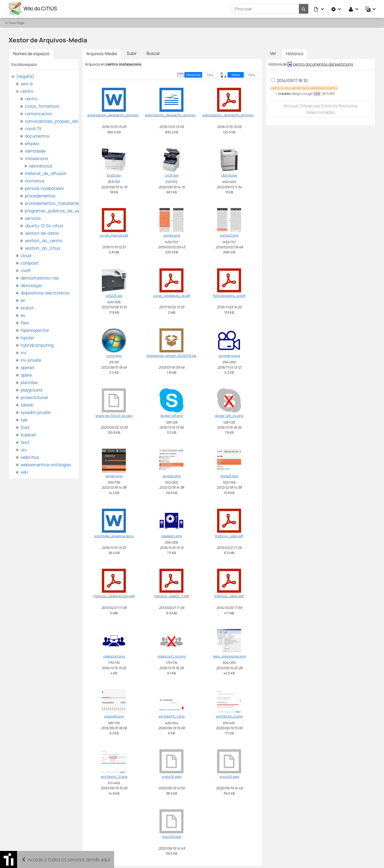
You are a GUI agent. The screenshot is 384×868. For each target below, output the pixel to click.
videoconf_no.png (171, 656)
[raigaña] (25, 76)
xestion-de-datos (42, 233)
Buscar (153, 53)
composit (30, 262)
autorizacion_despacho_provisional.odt (175, 115)
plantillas (29, 382)
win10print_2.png (229, 716)
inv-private (31, 360)
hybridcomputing (37, 345)
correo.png (172, 235)
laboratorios (41, 165)
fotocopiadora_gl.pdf (229, 295)
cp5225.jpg (114, 295)
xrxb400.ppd (172, 776)
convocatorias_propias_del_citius (58, 121)
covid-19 (33, 128)
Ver (273, 53)
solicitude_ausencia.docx (114, 535)
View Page (17, 22)
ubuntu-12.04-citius (44, 225)
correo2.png (229, 235)
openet (27, 367)
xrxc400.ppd (229, 776)
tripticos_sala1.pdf (229, 535)
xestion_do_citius (43, 248)
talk (24, 419)
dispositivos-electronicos (45, 292)
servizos (33, 218)
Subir (132, 53)
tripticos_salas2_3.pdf (172, 596)
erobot (27, 307)
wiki (24, 472)
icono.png (114, 355)
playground (31, 389)
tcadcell (28, 434)
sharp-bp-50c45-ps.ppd (114, 415)
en (23, 300)
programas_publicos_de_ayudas (57, 210)
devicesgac (31, 285)
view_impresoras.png (229, 656)
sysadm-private (35, 412)
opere (26, 375)
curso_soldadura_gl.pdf (172, 295)
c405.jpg (171, 175)
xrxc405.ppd (171, 836)
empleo (32, 143)
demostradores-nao (40, 277)
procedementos (40, 195)
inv (23, 352)
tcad (25, 427)
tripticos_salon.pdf (229, 596)
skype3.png (229, 475)
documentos (37, 136)
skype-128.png (171, 415)
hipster (27, 337)
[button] (319, 9)
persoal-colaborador (44, 188)
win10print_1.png (171, 716)
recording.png (229, 355)
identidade (35, 150)
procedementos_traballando (53, 203)
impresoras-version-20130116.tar (171, 355)
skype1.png (114, 475)
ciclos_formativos (42, 106)
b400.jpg (114, 175)
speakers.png (171, 535)
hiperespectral (35, 330)
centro (27, 91)
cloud (26, 255)
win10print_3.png (114, 776)
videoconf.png (114, 656)
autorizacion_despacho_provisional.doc (118, 115)
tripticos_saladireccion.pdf (114, 596)
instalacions (36, 158)
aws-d (26, 83)
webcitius (30, 457)
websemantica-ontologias (46, 464)
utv (24, 449)
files (25, 322)
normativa (34, 180)
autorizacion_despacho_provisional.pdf (233, 115)
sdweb (27, 404)
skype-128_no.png (229, 415)
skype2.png (172, 475)
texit (25, 442)
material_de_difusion (46, 173)
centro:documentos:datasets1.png (323, 64)
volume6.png (114, 716)
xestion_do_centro (44, 240)
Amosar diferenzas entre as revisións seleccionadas (320, 109)
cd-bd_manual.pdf (114, 235)
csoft (26, 270)
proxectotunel (34, 397)
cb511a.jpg (229, 175)
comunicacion (38, 113)
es (23, 315)
